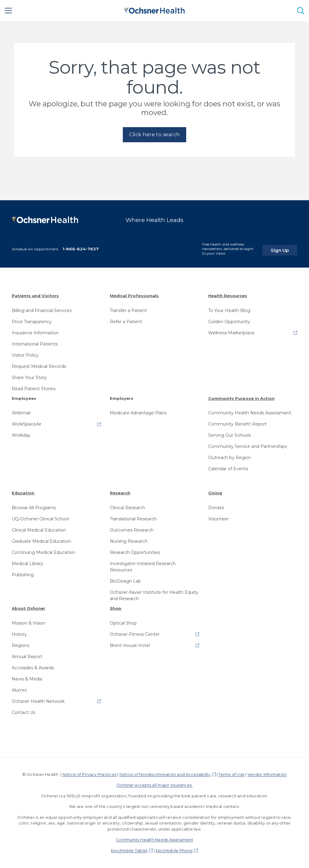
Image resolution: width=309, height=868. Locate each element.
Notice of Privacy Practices (89, 774)
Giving (215, 493)
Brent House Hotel (130, 645)
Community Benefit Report (237, 424)
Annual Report (27, 656)
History (19, 634)
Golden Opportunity (229, 321)
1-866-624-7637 (81, 249)
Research (120, 493)
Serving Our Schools (229, 435)
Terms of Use (231, 774)
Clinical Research (127, 508)
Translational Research (133, 519)
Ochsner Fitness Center (135, 634)
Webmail (21, 413)
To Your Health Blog (229, 310)
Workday (21, 435)
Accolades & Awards (33, 667)
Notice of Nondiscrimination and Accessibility (165, 774)
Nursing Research (129, 541)
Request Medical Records (39, 366)
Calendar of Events (228, 469)
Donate (216, 508)
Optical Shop (123, 623)
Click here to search (154, 135)
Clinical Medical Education (39, 530)
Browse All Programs (34, 508)
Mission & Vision (29, 623)
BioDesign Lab (125, 581)
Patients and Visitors (35, 296)
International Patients (35, 344)
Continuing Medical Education (43, 552)
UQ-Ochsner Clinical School (40, 519)
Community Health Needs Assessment (250, 413)
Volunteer (218, 519)
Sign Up (286, 247)
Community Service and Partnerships (248, 446)
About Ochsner (29, 608)
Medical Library (27, 564)
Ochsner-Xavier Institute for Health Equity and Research (154, 595)
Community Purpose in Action (241, 398)
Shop (116, 608)
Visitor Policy (25, 355)
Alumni (19, 690)
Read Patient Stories (34, 388)
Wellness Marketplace (231, 333)
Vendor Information (267, 774)
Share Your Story (29, 377)
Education (23, 493)
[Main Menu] (8, 11)
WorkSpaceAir (27, 424)
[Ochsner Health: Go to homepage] (154, 10)
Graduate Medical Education (41, 541)
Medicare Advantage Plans (138, 413)
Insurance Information (35, 333)
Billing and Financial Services (42, 310)
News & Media (27, 679)
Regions (21, 645)
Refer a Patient (126, 321)
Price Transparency (32, 321)
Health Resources (228, 296)
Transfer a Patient (128, 310)
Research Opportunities (135, 552)
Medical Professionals (134, 296)
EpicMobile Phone (174, 850)
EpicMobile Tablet (129, 850)
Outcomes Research (132, 530)
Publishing (23, 575)
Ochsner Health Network (38, 701)
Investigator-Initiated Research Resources (143, 567)
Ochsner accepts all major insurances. (155, 785)
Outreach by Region (230, 458)
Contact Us (24, 712)
